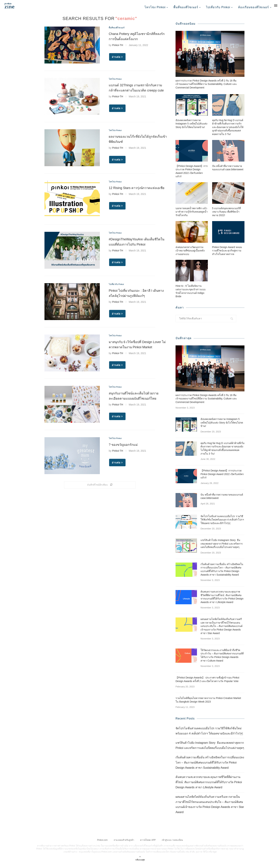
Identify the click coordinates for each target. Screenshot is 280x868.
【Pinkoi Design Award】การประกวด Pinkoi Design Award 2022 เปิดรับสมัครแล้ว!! (192, 175)
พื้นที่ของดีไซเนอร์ (186, 7)
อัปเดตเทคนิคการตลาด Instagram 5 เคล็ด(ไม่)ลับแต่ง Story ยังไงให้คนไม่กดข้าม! (191, 127)
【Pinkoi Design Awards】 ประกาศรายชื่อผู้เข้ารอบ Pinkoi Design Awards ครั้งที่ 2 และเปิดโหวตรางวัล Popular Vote (207, 683)
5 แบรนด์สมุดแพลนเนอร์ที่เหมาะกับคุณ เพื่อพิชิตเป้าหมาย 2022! (227, 215)
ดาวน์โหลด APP (148, 843)
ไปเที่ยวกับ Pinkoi (218, 7)
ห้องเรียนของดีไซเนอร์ (253, 7)
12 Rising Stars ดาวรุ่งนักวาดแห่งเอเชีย (137, 191)
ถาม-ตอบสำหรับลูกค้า (124, 843)
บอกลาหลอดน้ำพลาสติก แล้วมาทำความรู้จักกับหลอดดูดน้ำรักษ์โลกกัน (192, 215)
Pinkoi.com (102, 843)
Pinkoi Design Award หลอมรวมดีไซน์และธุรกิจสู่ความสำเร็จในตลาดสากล (227, 254)
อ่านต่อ (117, 60)
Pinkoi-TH (118, 48)
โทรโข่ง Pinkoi (155, 7)
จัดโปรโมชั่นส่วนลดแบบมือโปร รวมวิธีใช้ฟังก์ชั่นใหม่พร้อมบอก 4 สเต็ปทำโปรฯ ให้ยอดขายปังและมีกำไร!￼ (222, 523)
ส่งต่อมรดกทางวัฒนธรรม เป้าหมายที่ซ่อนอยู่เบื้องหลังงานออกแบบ (190, 254)
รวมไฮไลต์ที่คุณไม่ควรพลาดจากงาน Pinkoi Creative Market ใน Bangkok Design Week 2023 (208, 703)
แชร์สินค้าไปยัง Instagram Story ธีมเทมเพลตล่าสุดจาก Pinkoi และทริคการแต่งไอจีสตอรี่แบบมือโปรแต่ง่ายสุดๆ (222, 547)
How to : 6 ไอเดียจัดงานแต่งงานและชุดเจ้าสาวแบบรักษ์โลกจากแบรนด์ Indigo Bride (191, 295)
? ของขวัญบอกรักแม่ (123, 447)
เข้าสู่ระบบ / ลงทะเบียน (172, 843)
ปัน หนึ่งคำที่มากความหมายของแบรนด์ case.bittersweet (228, 171)
